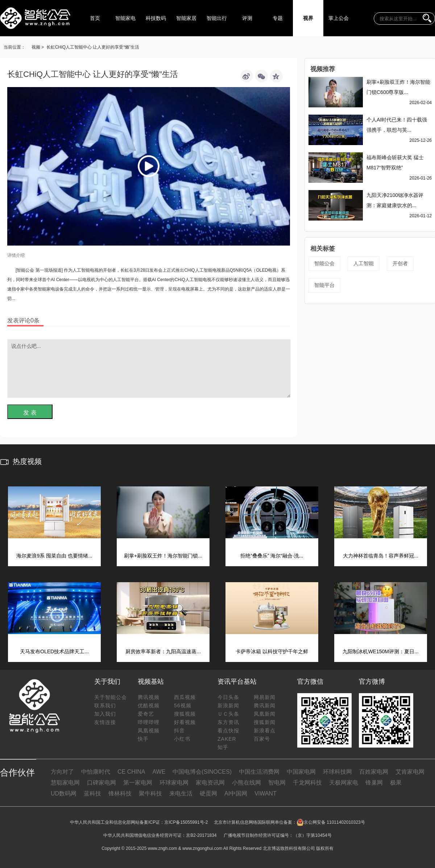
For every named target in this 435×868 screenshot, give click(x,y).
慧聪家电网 (65, 783)
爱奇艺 (146, 714)
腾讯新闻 (265, 705)
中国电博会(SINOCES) (202, 772)
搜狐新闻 (265, 722)
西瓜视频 (185, 697)
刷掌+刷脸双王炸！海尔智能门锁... (163, 556)
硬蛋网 (208, 793)
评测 (247, 18)
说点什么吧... (149, 369)
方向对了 (62, 772)
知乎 (223, 747)
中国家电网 (301, 772)
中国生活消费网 (259, 772)
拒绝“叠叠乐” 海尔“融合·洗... (272, 556)
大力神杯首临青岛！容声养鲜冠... (381, 556)
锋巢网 (374, 783)
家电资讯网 (210, 783)
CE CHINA (131, 772)
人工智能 (364, 263)
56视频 (183, 705)
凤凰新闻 (265, 714)
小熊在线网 (246, 783)
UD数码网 (64, 793)
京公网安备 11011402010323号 (331, 822)
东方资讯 (228, 722)
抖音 (179, 731)
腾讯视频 (149, 697)
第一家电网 (138, 783)
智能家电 (125, 18)
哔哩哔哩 (149, 722)
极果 (396, 783)
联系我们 (105, 705)
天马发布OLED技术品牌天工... (54, 651)
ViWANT (265, 793)
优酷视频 (149, 705)
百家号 (262, 739)
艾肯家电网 (410, 772)
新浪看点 (265, 731)
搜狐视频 (185, 714)
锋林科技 (120, 793)
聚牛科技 (150, 793)
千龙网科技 (307, 783)
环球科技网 (337, 772)
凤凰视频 (149, 731)
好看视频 (185, 722)
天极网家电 (344, 783)
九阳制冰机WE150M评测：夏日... (380, 651)
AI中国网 (236, 793)
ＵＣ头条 (228, 714)
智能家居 (186, 18)
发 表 (30, 413)
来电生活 (181, 793)
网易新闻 (265, 697)
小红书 (182, 739)
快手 (143, 739)
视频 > (38, 47)
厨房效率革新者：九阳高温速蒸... (163, 651)
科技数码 (156, 18)
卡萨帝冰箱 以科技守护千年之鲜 (272, 651)
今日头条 (228, 697)
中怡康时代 (96, 772)
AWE (159, 772)
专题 (278, 18)
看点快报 (228, 731)
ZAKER (227, 739)
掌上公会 (339, 18)
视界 (308, 18)
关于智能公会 (111, 697)
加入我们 (105, 714)
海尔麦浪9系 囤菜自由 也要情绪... (54, 556)
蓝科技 (92, 793)
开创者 (400, 263)
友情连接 (105, 722)
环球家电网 (174, 783)
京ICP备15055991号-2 (186, 822)
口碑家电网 (101, 783)
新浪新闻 (228, 705)
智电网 (277, 783)
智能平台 (324, 285)
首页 (95, 18)
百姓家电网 (374, 772)
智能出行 (217, 18)
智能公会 (324, 263)
